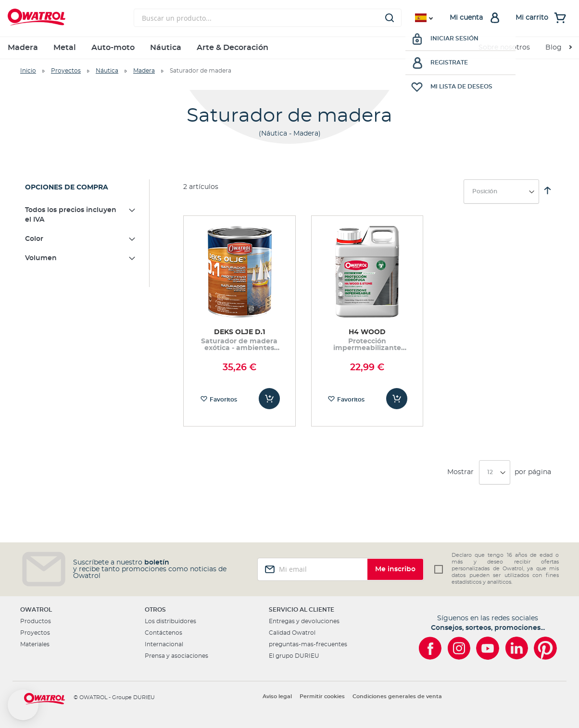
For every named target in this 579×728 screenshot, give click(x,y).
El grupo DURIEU (294, 656)
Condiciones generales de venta (397, 697)
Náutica (107, 71)
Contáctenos (164, 633)
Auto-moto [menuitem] (113, 48)
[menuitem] (558, 48)
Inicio (28, 71)
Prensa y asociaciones (176, 656)
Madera (144, 71)
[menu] (289, 48)
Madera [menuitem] (23, 48)
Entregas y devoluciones (304, 621)
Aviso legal (277, 697)
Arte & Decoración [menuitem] (233, 48)
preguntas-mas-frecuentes (308, 644)
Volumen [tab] (41, 258)
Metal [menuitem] (65, 48)
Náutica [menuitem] (166, 48)
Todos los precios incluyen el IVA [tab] (71, 215)
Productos (36, 621)
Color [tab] (34, 239)
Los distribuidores (170, 621)
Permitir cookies (322, 697)
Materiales (35, 644)
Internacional (164, 644)
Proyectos (66, 71)
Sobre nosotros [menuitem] (504, 48)
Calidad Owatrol (292, 633)
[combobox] (268, 18)
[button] (23, 705)
